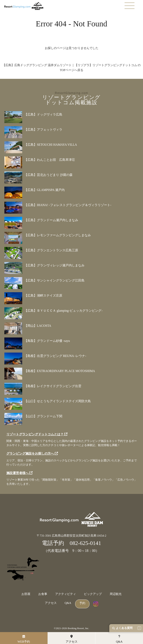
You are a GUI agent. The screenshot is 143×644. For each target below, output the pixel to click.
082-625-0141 (85, 543)
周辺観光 (116, 594)
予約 (82, 603)
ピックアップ (93, 594)
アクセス (51, 603)
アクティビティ (66, 594)
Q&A (68, 603)
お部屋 (26, 594)
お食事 (43, 594)
